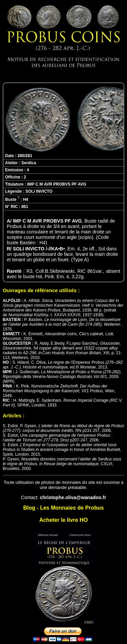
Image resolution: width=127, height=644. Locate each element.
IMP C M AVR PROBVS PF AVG (57, 184)
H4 (26, 200)
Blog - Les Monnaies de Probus (63, 508)
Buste (12, 200)
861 (25, 207)
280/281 (25, 156)
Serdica (29, 163)
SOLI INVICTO (39, 191)
